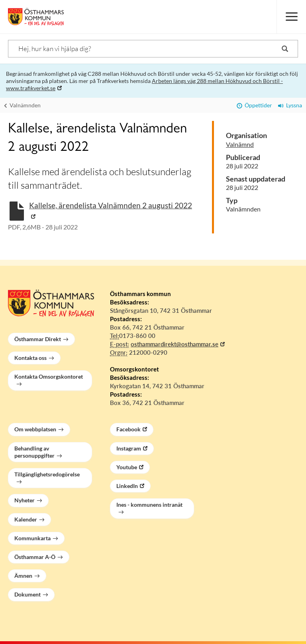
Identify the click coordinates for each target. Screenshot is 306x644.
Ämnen (23, 576)
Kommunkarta (32, 538)
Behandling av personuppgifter (34, 452)
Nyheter (25, 500)
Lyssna (290, 105)
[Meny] (291, 17)
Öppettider (254, 105)
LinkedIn (127, 486)
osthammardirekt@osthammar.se (175, 344)
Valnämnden (22, 105)
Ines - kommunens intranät (149, 505)
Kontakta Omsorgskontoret (49, 376)
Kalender (26, 519)
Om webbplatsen (35, 429)
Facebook (128, 429)
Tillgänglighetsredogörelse (47, 474)
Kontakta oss (30, 358)
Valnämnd (240, 144)
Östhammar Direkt (38, 339)
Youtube (127, 467)
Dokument (27, 594)
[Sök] (153, 49)
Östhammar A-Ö (35, 557)
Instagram (129, 448)
